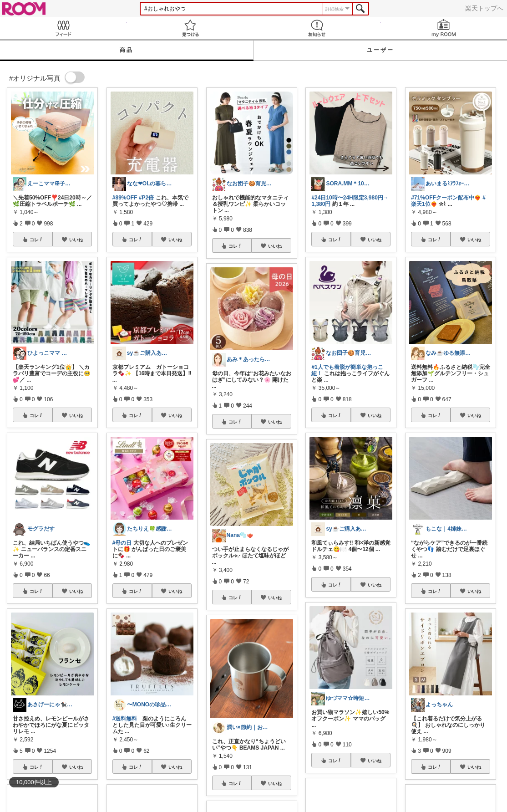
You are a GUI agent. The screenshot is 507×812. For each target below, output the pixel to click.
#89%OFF (125, 198)
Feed (63, 28)
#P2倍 (146, 198)
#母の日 (122, 543)
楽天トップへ (484, 8)
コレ (36, 240)
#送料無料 (125, 719)
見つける (190, 28)
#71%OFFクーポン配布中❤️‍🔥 (446, 198)
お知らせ (317, 28)
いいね (76, 240)
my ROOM (444, 28)
